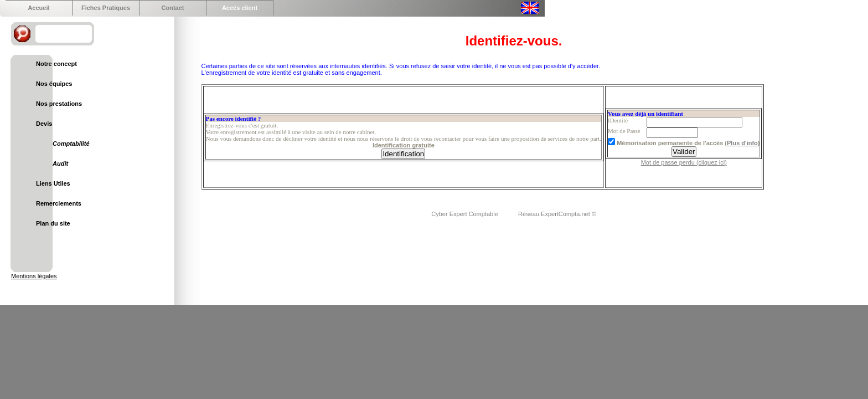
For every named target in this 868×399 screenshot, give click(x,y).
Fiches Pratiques (106, 8)
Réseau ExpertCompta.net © (557, 214)
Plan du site (53, 223)
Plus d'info (742, 143)
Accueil (38, 8)
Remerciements (59, 203)
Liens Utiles (53, 183)
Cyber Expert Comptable (466, 214)
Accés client (240, 8)
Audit (60, 163)
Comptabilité (71, 144)
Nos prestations (59, 104)
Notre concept (56, 64)
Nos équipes (54, 84)
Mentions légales (34, 276)
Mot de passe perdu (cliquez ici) (684, 162)
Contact (173, 8)
